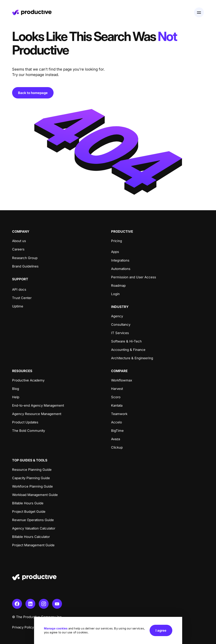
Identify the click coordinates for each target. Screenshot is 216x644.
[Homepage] (32, 12)
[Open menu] (199, 12)
